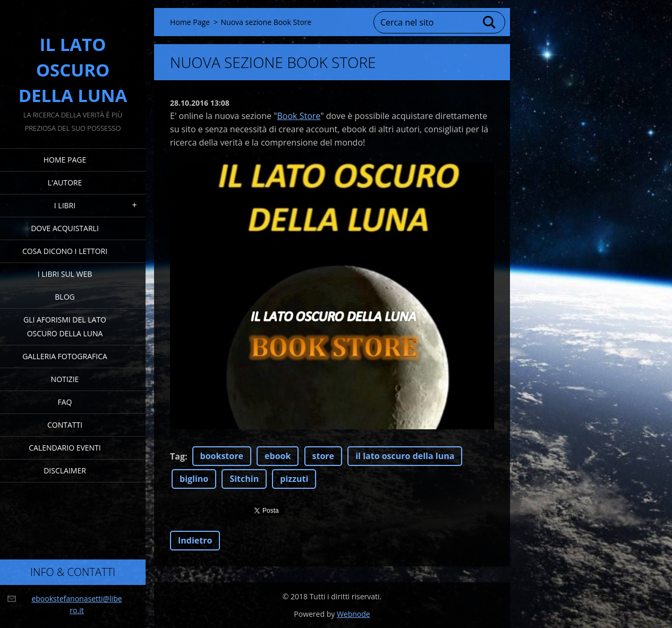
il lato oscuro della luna (405, 456)
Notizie (65, 379)
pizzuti (294, 479)
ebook (278, 456)
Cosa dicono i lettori (65, 251)
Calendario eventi (65, 448)
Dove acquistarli (65, 228)
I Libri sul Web (65, 274)
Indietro (195, 540)
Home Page (65, 160)
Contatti (65, 425)
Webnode (354, 614)
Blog (65, 297)
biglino (194, 479)
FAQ (65, 402)
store (324, 456)
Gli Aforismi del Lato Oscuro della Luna (65, 326)
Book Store (299, 116)
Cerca (490, 22)
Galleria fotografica (65, 356)
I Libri (65, 205)
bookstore (222, 456)
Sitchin (244, 479)
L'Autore (65, 183)
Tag (177, 456)
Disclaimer (65, 470)
